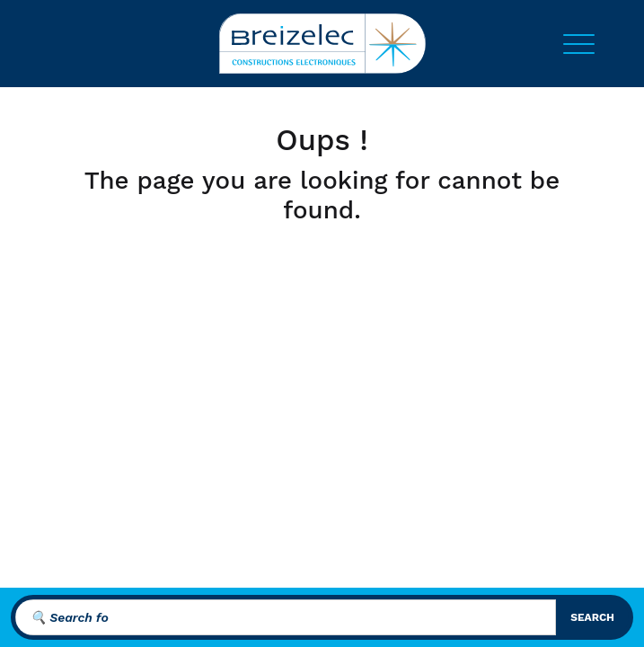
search (592, 617)
